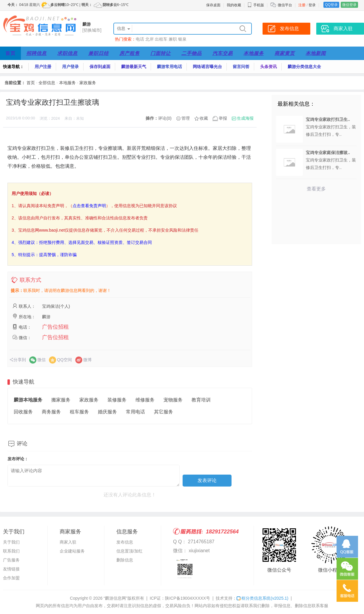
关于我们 (11, 542)
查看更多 (316, 189)
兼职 (173, 39)
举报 (223, 118)
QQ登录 (331, 5)
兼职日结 (98, 53)
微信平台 (285, 5)
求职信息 (67, 53)
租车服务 (79, 412)
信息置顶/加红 (129, 551)
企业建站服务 (72, 551)
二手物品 (192, 53)
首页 (10, 53)
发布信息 (125, 542)
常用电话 (135, 412)
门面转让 (161, 53)
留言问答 (241, 67)
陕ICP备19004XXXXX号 (188, 598)
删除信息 (125, 560)
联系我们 (11, 551)
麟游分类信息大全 (304, 67)
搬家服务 (61, 400)
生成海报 (245, 118)
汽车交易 (223, 53)
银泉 (182, 39)
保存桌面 (213, 5)
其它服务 (164, 412)
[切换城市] (92, 30)
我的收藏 (234, 5)
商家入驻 (68, 542)
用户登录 (70, 67)
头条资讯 (269, 67)
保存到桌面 (100, 67)
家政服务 (88, 83)
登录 (312, 5)
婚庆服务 (107, 412)
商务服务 (51, 412)
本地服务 (254, 53)
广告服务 (11, 560)
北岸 (149, 39)
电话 (140, 39)
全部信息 (47, 83)
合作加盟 (11, 578)
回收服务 (23, 412)
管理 (186, 118)
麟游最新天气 (134, 67)
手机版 (256, 5)
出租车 (161, 39)
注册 (302, 5)
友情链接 (11, 569)
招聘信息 (36, 53)
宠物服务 (173, 400)
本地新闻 (316, 53)
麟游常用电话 (169, 67)
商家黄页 (285, 53)
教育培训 (201, 400)
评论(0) (165, 118)
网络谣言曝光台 (207, 67)
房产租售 (129, 53)
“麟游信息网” (115, 598)
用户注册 (43, 67)
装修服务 (117, 400)
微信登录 (349, 5)
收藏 (204, 118)
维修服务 (145, 400)
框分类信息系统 (262, 598)
